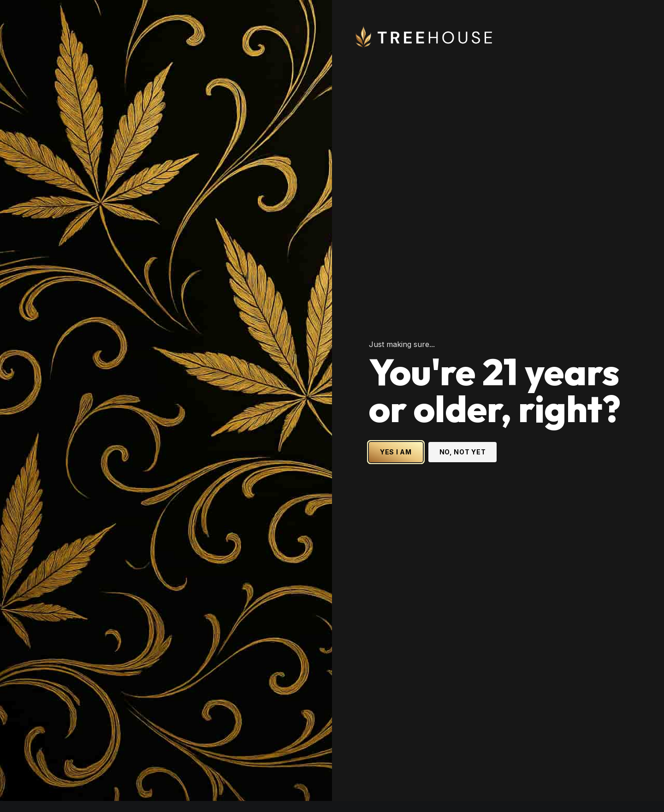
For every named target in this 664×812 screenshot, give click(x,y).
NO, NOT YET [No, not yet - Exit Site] (463, 410)
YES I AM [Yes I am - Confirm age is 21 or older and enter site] (396, 410)
